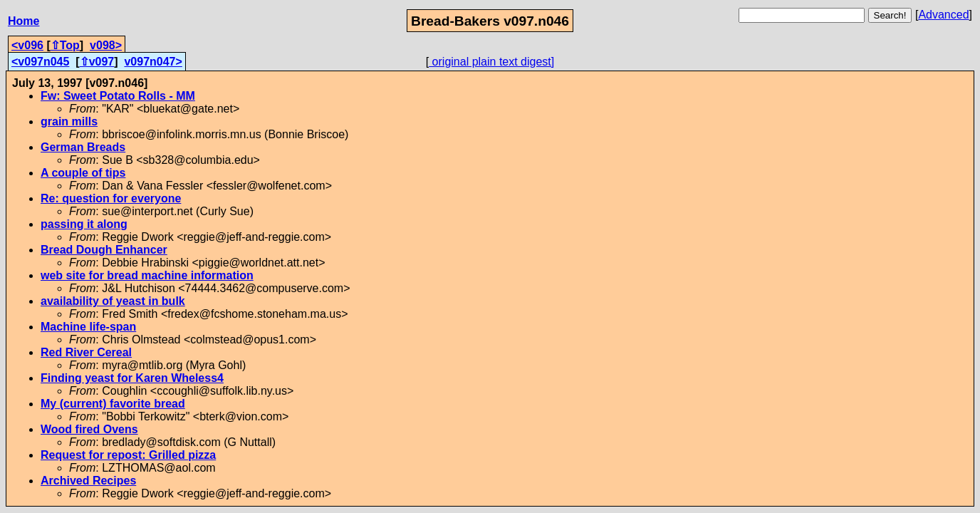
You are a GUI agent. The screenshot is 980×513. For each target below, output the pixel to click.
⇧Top (65, 45)
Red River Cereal (86, 352)
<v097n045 (40, 62)
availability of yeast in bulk (113, 301)
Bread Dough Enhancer (104, 250)
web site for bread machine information (147, 275)
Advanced (943, 15)
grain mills (69, 121)
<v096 (27, 45)
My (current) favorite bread (113, 404)
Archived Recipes (88, 481)
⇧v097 (97, 62)
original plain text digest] (491, 62)
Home (24, 21)
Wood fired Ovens (89, 429)
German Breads (83, 147)
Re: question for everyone (111, 198)
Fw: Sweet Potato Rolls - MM (118, 96)
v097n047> (153, 62)
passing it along (84, 224)
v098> (106, 45)
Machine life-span (88, 327)
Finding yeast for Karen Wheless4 (132, 378)
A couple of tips (83, 173)
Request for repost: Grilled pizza (128, 455)
